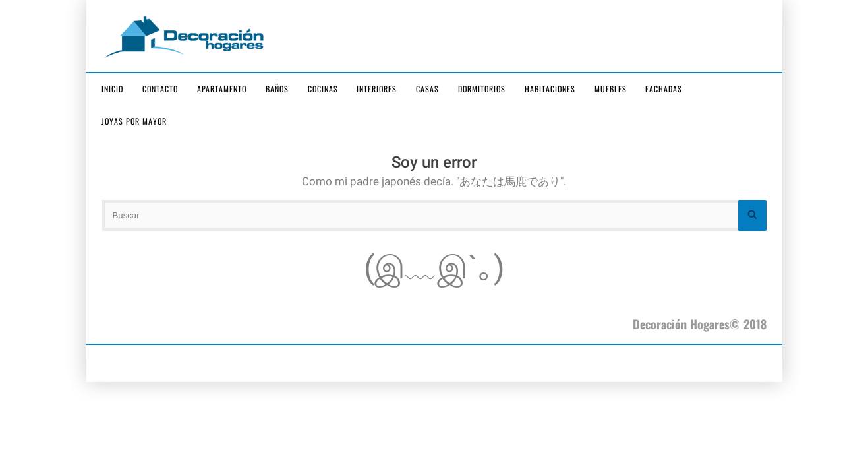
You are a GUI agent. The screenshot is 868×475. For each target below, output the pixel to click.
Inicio (112, 89)
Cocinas (323, 89)
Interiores (377, 89)
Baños (277, 89)
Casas (427, 89)
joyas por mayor (134, 121)
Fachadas (664, 89)
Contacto (160, 89)
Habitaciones (550, 89)
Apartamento (222, 89)
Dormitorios (482, 89)
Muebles (611, 89)
